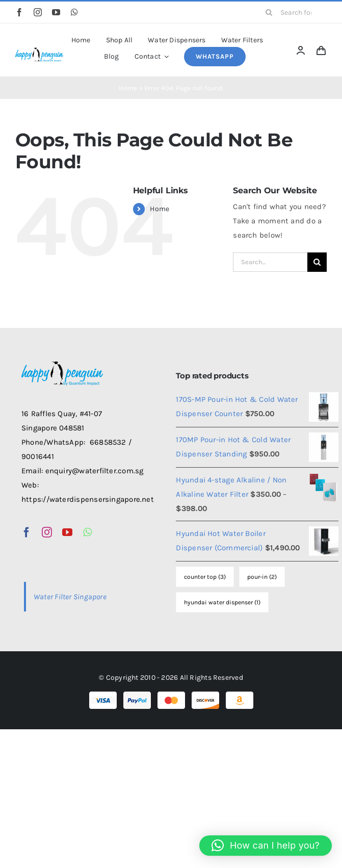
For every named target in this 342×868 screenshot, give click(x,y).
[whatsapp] (74, 12)
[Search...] (270, 262)
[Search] (269, 12)
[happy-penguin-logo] (39, 49)
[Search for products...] (293, 12)
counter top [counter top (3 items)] (205, 577)
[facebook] (19, 12)
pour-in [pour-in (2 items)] (262, 577)
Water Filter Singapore (70, 597)
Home (128, 88)
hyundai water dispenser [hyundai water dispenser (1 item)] (222, 602)
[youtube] (56, 12)
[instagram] (38, 12)
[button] (266, 846)
